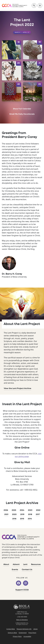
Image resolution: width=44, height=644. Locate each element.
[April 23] (33, 92)
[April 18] (11, 50)
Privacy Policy (17, 637)
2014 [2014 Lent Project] (30, 519)
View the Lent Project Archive (17, 389)
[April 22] (11, 92)
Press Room (32, 633)
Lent (25, 564)
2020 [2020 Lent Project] (14, 514)
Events (15, 570)
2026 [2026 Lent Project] (6, 510)
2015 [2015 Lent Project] (22, 519)
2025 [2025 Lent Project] (14, 510)
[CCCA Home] (14, 5)
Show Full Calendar (22, 109)
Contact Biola (11, 629)
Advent (16, 564)
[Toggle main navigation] (40, 6)
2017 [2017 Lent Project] (38, 514)
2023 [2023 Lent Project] (30, 510)
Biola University (22, 607)
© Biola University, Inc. (22, 623)
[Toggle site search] (34, 6)
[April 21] (33, 71)
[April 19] (33, 50)
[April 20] (11, 71)
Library (35, 629)
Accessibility (27, 637)
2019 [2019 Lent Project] (22, 514)
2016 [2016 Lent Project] (14, 519)
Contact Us (27, 570)
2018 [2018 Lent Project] (30, 514)
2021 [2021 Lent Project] (6, 514)
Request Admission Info (24, 629)
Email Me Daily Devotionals (22, 114)
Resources (36, 564)
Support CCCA (22, 590)
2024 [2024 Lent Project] (22, 510)
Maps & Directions (22, 620)
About (6, 564)
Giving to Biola (12, 633)
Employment (23, 633)
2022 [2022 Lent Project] (38, 510)
